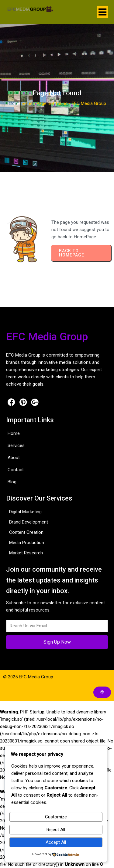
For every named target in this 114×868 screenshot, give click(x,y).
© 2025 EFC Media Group (28, 677)
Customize (56, 817)
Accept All (56, 842)
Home (14, 103)
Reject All (56, 830)
